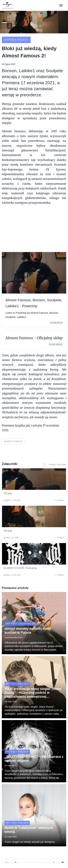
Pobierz (59, 500)
